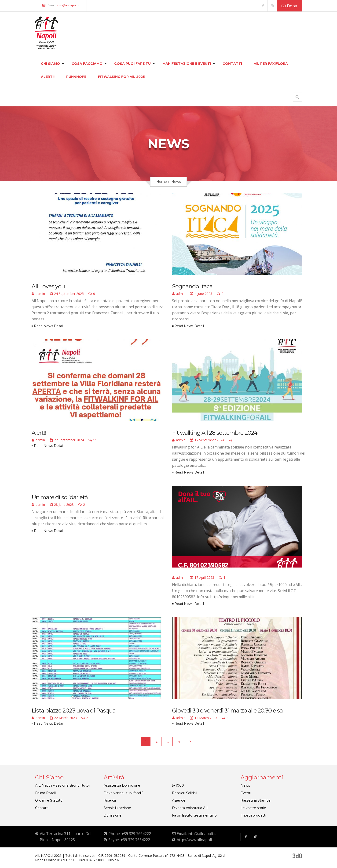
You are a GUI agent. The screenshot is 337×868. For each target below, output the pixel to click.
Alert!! (48, 77)
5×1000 (178, 785)
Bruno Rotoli (45, 793)
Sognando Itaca (192, 286)
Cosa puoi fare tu (132, 64)
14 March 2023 (204, 718)
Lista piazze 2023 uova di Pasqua (74, 711)
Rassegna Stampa (256, 800)
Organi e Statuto (49, 800)
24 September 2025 (67, 294)
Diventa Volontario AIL (190, 808)
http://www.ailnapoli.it (196, 840)
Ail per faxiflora (271, 64)
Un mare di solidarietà (60, 497)
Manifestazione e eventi (187, 64)
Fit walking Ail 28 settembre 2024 (215, 433)
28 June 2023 (62, 505)
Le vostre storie (253, 808)
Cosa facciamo (87, 64)
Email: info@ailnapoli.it (196, 834)
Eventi (246, 793)
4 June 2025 (201, 294)
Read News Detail (49, 326)
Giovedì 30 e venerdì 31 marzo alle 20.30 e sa (227, 711)
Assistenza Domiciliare (122, 785)
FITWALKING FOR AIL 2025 (121, 77)
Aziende (179, 800)
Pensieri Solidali (185, 793)
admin (38, 294)
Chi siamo (50, 64)
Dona (289, 6)
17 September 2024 (207, 440)
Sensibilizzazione (117, 808)
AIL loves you (48, 286)
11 (93, 440)
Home (162, 182)
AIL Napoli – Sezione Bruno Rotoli (63, 785)
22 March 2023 (63, 718)
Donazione (113, 815)
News (245, 785)
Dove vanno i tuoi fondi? (124, 793)
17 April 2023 (202, 578)
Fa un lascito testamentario (194, 815)
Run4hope (76, 77)
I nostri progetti (253, 815)
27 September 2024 (67, 440)
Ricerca (110, 800)
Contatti (232, 64)
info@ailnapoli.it (68, 5)
